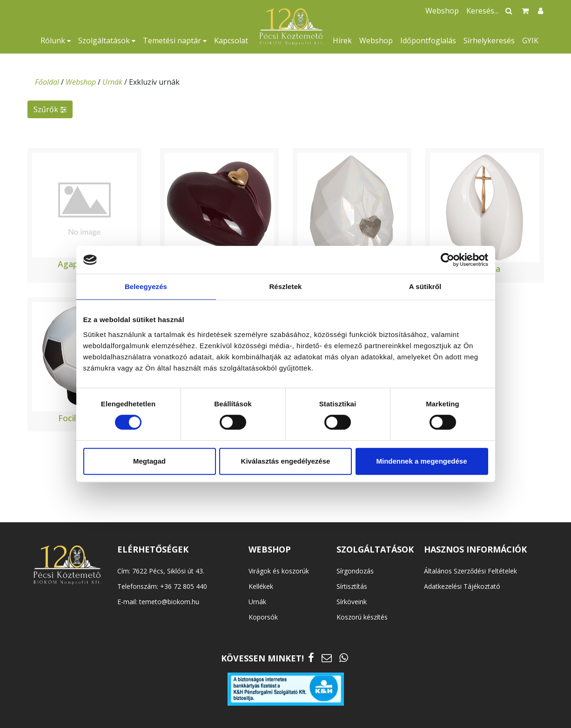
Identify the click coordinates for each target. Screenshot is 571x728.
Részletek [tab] (285, 286)
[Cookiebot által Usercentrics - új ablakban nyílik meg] (447, 260)
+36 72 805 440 (184, 586)
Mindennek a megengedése (421, 461)
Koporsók (263, 617)
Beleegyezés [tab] (146, 286)
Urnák (112, 82)
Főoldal (47, 82)
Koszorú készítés (362, 617)
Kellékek (261, 586)
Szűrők (50, 109)
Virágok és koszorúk (279, 571)
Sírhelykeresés (489, 40)
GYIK (530, 40)
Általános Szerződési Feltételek (470, 571)
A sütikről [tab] (425, 286)
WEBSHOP (270, 549)
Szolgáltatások (107, 40)
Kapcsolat (231, 40)
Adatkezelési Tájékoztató (462, 586)
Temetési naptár (175, 40)
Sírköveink (352, 602)
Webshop (376, 40)
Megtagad (149, 461)
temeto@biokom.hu (169, 602)
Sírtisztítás (352, 586)
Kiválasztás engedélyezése (286, 461)
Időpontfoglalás (428, 40)
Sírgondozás (355, 571)
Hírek (342, 40)
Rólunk (56, 40)
